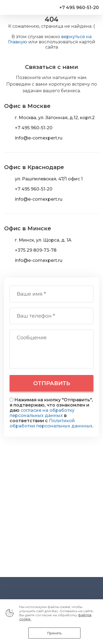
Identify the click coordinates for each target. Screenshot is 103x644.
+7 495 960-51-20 (79, 8)
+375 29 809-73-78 (36, 250)
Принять (54, 633)
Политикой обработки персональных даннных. (51, 423)
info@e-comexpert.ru (39, 138)
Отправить (52, 383)
